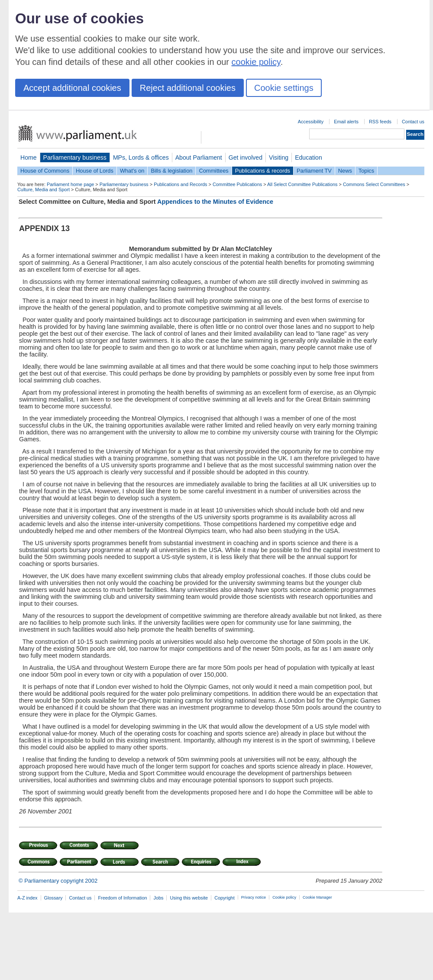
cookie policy (256, 62)
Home (29, 157)
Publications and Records (180, 184)
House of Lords (95, 171)
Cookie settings (284, 88)
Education (309, 157)
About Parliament (199, 157)
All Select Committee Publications (302, 184)
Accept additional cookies (72, 88)
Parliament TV (314, 171)
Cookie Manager (317, 897)
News (345, 171)
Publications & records (263, 171)
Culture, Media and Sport (44, 190)
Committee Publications (237, 184)
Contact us (413, 122)
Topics (366, 171)
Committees (213, 171)
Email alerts (346, 122)
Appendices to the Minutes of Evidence (215, 202)
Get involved (246, 157)
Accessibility (311, 122)
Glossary (53, 898)
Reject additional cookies (188, 88)
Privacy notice (254, 897)
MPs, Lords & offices (141, 157)
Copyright (225, 898)
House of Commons (45, 171)
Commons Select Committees (374, 184)
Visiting (279, 157)
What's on (132, 171)
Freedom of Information (122, 898)
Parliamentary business (75, 157)
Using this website (189, 898)
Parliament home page (70, 184)
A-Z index (27, 898)
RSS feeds (380, 122)
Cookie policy (284, 897)
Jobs (158, 898)
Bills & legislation (171, 171)
